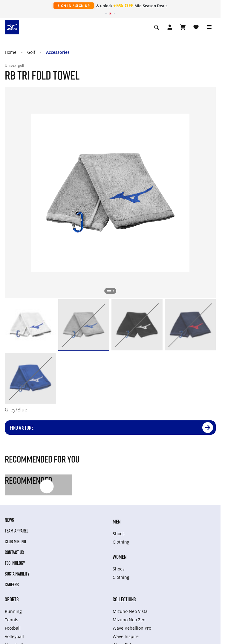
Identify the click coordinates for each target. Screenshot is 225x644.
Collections (124, 599)
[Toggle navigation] (209, 27)
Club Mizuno (15, 541)
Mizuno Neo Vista (130, 611)
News (9, 520)
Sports (12, 599)
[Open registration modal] (170, 27)
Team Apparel (17, 531)
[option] (30, 325)
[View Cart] (183, 27)
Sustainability (17, 574)
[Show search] (157, 27)
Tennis (12, 620)
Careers (12, 585)
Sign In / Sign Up (74, 6)
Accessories (58, 52)
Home (11, 52)
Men (117, 521)
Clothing (121, 542)
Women (120, 557)
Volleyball (14, 636)
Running (13, 611)
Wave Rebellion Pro (132, 628)
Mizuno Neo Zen (129, 620)
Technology (15, 563)
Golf (31, 52)
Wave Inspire (126, 636)
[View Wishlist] (196, 27)
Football (13, 628)
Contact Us (14, 552)
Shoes (119, 534)
